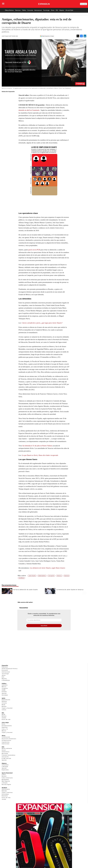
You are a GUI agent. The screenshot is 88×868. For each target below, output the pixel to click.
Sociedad (5, 695)
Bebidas (4, 791)
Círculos (4, 703)
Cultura (4, 710)
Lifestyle (5, 783)
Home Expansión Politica (10, 669)
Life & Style (5, 723)
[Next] (84, 590)
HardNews (21, 578)
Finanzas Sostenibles (9, 755)
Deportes (5, 727)
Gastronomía (6, 789)
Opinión (4, 693)
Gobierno (5, 685)
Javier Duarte (32, 576)
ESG (57, 10)
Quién (4, 698)
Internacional (38, 10)
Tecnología (46, 10)
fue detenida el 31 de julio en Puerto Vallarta (37, 446)
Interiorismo (6, 744)
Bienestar (5, 796)
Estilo (4, 724)
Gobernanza (6, 752)
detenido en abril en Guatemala (29, 110)
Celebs (4, 718)
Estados (4, 692)
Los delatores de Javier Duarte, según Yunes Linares (48, 568)
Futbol (4, 774)
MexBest (4, 788)
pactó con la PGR (34, 250)
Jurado (4, 799)
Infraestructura (6, 740)
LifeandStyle (6, 680)
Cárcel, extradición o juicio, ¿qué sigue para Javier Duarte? (42, 323)
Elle (3, 713)
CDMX (4, 690)
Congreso (5, 688)
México (4, 687)
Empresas (18, 10)
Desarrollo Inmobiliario (9, 739)
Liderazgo (5, 766)
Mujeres (62, 10)
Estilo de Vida (6, 798)
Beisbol (4, 776)
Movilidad (5, 753)
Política (24, 10)
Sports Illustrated (7, 773)
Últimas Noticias (9, 10)
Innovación (5, 757)
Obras (53, 10)
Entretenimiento (7, 726)
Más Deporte (6, 781)
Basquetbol (5, 779)
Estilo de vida (6, 719)
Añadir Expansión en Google (48, 36)
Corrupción (51, 576)
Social (4, 750)
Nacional (67, 576)
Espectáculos (6, 700)
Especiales (5, 770)
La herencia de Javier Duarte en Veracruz (70, 590)
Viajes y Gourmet (7, 708)
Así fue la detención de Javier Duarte (25, 590)
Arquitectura (6, 742)
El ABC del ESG (6, 758)
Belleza (4, 706)
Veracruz (59, 576)
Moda (4, 705)
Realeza (4, 701)
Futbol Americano (7, 778)
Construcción (6, 737)
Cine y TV (5, 729)
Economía (30, 10)
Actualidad (5, 765)
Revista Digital (84, 4)
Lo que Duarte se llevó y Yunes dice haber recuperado (40, 455)
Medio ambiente (7, 748)
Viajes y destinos (7, 793)
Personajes (5, 794)
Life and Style (69, 10)
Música (4, 731)
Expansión (5, 665)
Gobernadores (42, 576)
